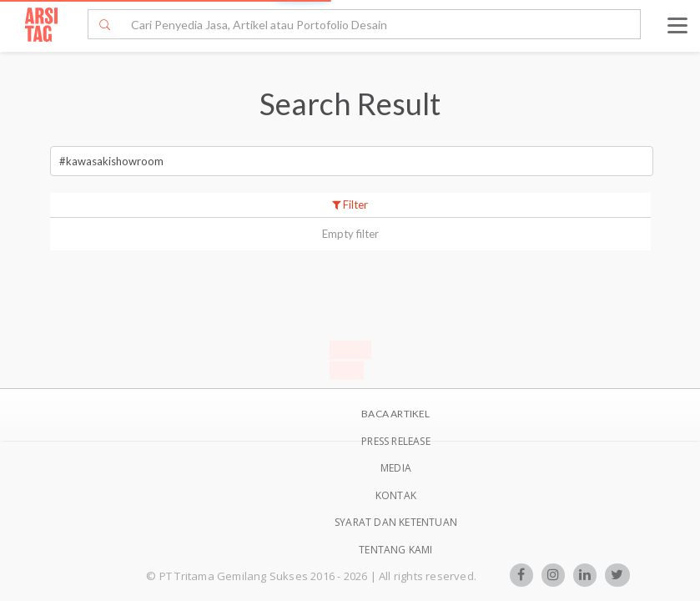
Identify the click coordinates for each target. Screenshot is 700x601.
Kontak (396, 495)
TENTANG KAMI (395, 550)
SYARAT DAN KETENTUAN (396, 522)
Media (396, 468)
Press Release (396, 441)
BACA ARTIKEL (395, 414)
